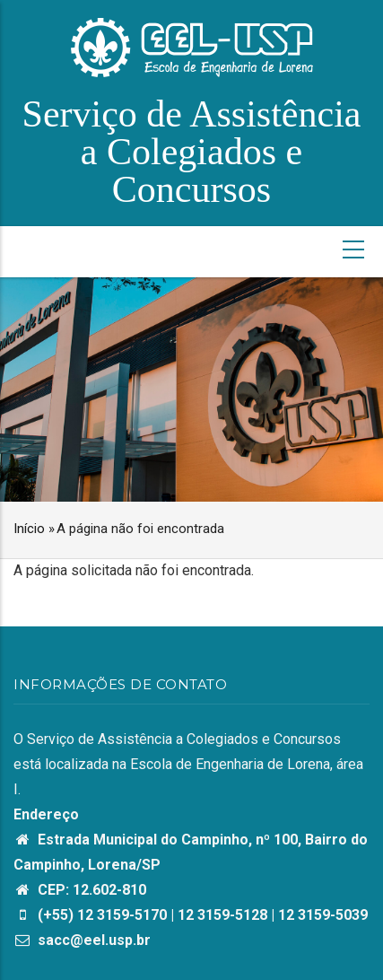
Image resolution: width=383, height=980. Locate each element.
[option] (191, 389)
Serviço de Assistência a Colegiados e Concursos (192, 152)
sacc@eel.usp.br (82, 940)
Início (29, 529)
